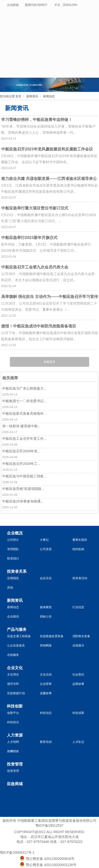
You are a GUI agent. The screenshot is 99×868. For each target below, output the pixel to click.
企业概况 (15, 533)
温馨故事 (46, 693)
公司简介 (13, 540)
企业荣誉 (46, 684)
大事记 (44, 540)
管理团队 (13, 549)
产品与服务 (17, 629)
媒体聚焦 (46, 607)
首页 (18, 96)
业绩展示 (78, 646)
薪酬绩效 (13, 751)
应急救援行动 (16, 693)
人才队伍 (78, 742)
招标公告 (46, 617)
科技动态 (46, 713)
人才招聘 (13, 742)
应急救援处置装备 (52, 636)
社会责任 (78, 675)
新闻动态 (49, 96)
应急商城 (15, 784)
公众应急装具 (16, 646)
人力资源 (15, 735)
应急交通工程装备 (19, 636)
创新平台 (13, 713)
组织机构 (78, 549)
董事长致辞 (80, 540)
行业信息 (78, 607)
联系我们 (13, 559)
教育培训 (46, 742)
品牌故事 (78, 684)
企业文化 (15, 668)
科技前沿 (13, 722)
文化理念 (13, 675)
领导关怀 (13, 684)
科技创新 (15, 706)
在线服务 (13, 655)
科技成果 (78, 713)
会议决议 (46, 578)
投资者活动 (80, 578)
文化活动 (46, 675)
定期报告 (13, 578)
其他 (10, 588)
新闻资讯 (32, 96)
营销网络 (46, 646)
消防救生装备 (81, 636)
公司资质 (46, 549)
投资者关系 (17, 571)
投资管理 (15, 764)
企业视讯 (13, 617)
